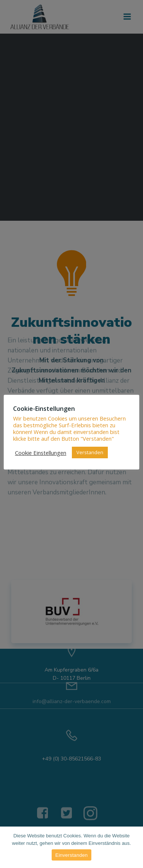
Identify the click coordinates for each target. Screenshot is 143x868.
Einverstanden (71, 855)
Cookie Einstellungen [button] (41, 453)
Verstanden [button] (90, 452)
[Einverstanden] (134, 847)
